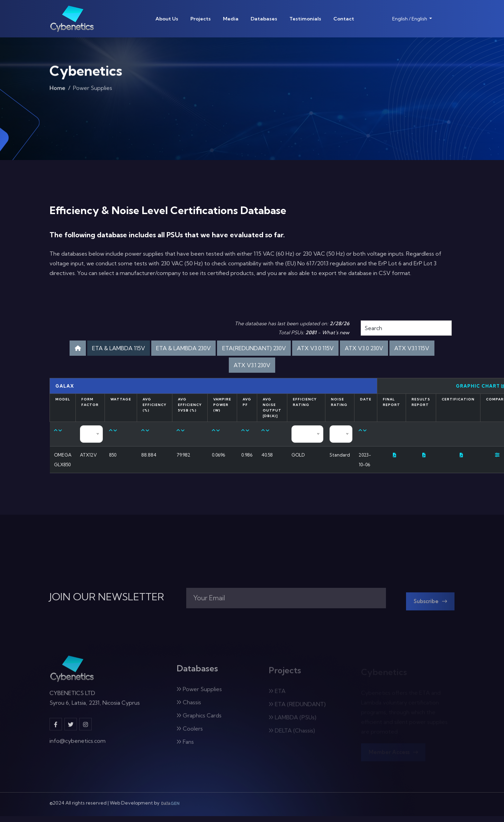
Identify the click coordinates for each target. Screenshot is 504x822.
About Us (167, 19)
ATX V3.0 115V (350, 349)
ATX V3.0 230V (404, 349)
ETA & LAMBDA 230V (203, 349)
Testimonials (305, 19)
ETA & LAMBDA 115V (129, 349)
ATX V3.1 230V (278, 367)
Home (57, 90)
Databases (264, 19)
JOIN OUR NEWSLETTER (107, 601)
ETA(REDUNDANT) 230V (282, 349)
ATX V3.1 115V (226, 367)
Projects (201, 19)
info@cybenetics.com (78, 749)
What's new (336, 333)
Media (231, 19)
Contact (344, 19)
